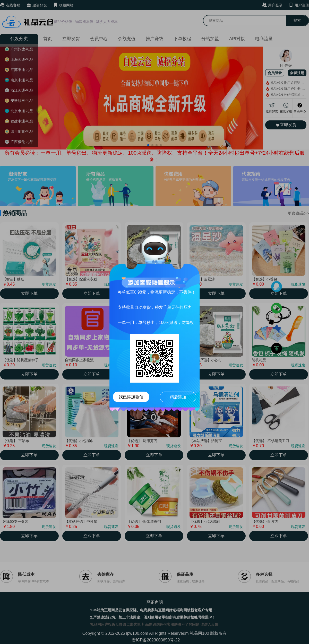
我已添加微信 (131, 397)
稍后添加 (178, 397)
